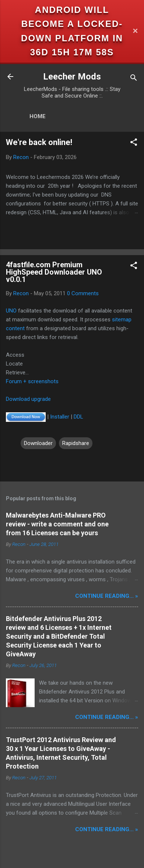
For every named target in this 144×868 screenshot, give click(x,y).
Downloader (38, 443)
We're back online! (39, 142)
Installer (60, 417)
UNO (11, 311)
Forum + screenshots (32, 381)
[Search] (134, 79)
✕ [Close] (135, 31)
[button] (134, 143)
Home (38, 116)
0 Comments (83, 293)
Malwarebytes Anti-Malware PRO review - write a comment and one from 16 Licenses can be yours (57, 524)
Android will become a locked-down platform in (72, 24)
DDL (78, 417)
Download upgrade (28, 399)
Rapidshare (76, 443)
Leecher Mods (72, 77)
